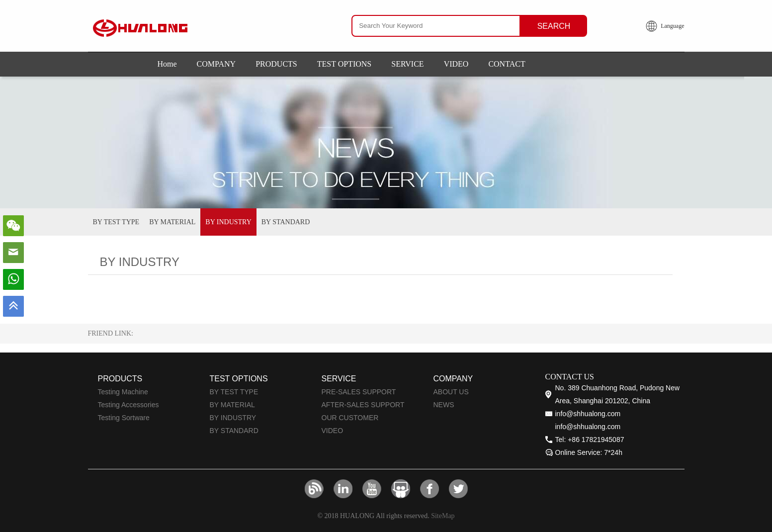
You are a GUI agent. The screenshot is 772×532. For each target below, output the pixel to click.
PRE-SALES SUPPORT (359, 392)
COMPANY (216, 64)
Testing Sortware (124, 418)
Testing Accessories (129, 405)
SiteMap (443, 516)
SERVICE (407, 64)
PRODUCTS (276, 64)
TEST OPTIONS (344, 64)
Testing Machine (123, 392)
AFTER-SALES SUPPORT (363, 405)
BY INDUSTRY (228, 222)
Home (167, 64)
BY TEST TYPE (116, 222)
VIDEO (456, 64)
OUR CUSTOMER (350, 418)
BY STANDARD (286, 222)
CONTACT (507, 64)
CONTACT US (570, 377)
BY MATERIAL (172, 222)
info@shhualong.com (588, 414)
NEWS (444, 405)
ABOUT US (451, 392)
